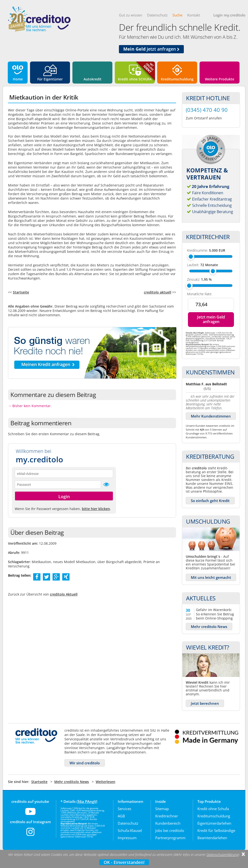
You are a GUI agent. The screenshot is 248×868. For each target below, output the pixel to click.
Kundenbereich (168, 823)
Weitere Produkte (220, 79)
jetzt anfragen (151, 49)
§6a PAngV (87, 801)
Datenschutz (157, 15)
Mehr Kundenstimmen (211, 416)
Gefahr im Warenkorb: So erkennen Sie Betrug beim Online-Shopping (215, 614)
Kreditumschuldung (177, 79)
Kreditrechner (167, 816)
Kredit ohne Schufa (213, 809)
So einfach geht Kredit (210, 501)
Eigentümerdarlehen (214, 823)
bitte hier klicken (96, 509)
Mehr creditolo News (209, 627)
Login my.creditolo (229, 15)
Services (124, 809)
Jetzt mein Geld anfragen (211, 319)
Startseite (21, 292)
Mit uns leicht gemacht (211, 577)
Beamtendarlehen (212, 838)
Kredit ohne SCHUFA (135, 79)
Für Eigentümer (50, 79)
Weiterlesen (105, 782)
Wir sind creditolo (85, 763)
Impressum (127, 838)
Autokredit (93, 79)
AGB (121, 816)
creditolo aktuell (158, 292)
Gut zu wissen (131, 15)
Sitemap (162, 809)
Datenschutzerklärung (222, 855)
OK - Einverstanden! (124, 862)
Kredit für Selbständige (216, 830)
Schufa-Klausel (130, 830)
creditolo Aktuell (64, 594)
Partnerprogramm (170, 838)
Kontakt (194, 15)
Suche (177, 15)
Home (18, 79)
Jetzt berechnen (205, 703)
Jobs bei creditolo (170, 830)
